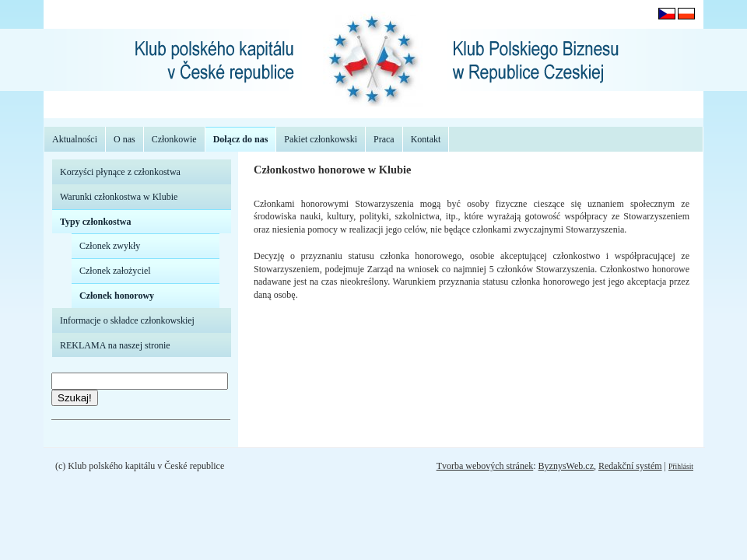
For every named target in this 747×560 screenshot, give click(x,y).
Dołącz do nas (241, 139)
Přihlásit (681, 466)
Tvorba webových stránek (485, 466)
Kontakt (426, 139)
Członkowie (174, 139)
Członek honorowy (117, 296)
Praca (384, 139)
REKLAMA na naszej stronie (115, 345)
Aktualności (75, 139)
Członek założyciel (115, 271)
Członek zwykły (110, 246)
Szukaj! (75, 398)
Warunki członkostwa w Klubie (119, 197)
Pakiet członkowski (321, 139)
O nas (124, 139)
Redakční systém (630, 466)
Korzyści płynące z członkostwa (120, 172)
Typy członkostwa (95, 222)
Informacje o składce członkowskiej (127, 320)
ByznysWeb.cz (566, 466)
